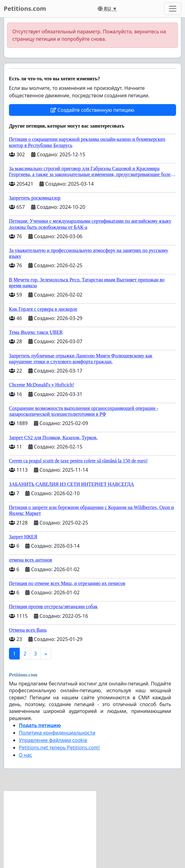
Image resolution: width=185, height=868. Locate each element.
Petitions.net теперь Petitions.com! (59, 748)
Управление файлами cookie (53, 740)
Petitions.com (25, 8)
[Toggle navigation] (173, 9)
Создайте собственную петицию (92, 110)
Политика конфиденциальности (57, 733)
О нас (25, 755)
